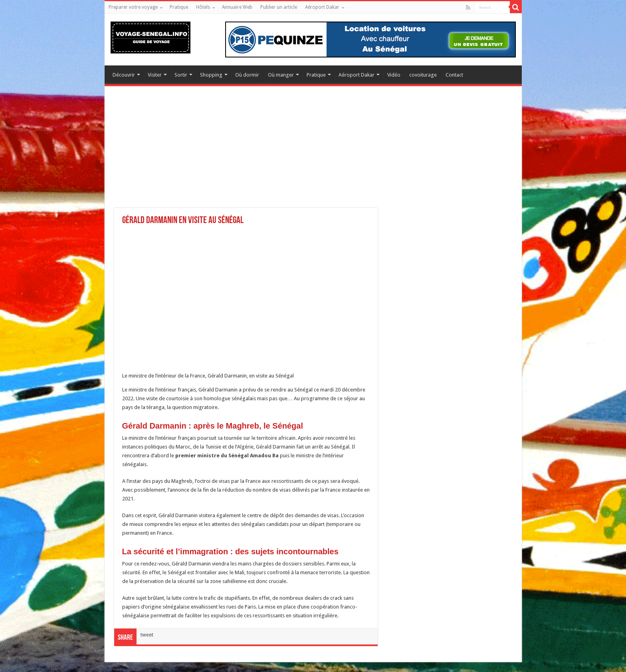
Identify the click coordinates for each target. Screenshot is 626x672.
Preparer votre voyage (133, 7)
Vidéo (394, 75)
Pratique (179, 7)
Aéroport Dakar (322, 7)
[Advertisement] (313, 152)
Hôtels (203, 7)
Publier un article (279, 7)
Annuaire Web (237, 7)
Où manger (281, 75)
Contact (454, 75)
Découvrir (124, 75)
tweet (147, 635)
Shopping (211, 75)
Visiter (155, 75)
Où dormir (247, 75)
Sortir (181, 75)
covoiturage (423, 75)
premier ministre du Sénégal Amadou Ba (227, 456)
